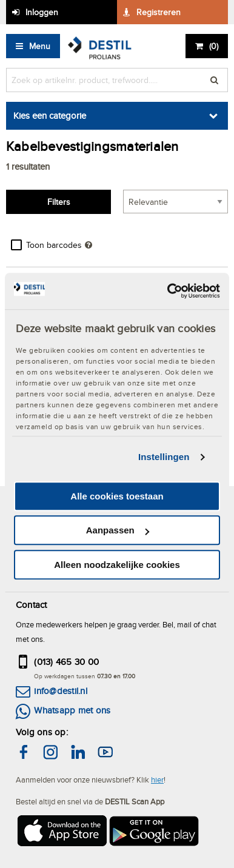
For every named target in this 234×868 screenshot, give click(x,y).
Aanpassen (118, 530)
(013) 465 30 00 (66, 662)
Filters (59, 202)
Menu (40, 46)
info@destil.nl (60, 691)
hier (157, 780)
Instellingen (164, 457)
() (214, 46)
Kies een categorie (50, 115)
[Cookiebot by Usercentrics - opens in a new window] (168, 291)
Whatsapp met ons (72, 710)
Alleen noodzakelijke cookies (117, 565)
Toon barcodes (54, 245)
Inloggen (42, 12)
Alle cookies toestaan (117, 496)
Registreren (159, 12)
